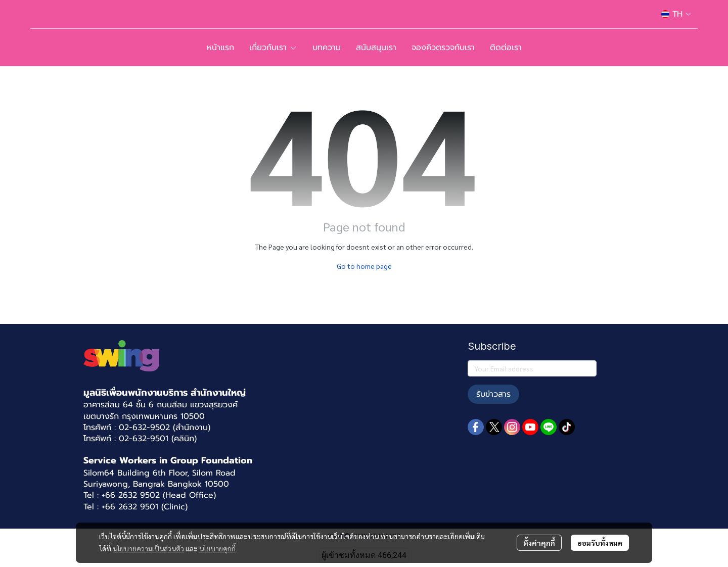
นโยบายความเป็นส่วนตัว (148, 548)
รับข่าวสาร (493, 394)
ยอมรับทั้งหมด (600, 543)
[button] (676, 14)
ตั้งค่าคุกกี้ (539, 543)
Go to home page (364, 266)
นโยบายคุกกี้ (217, 548)
